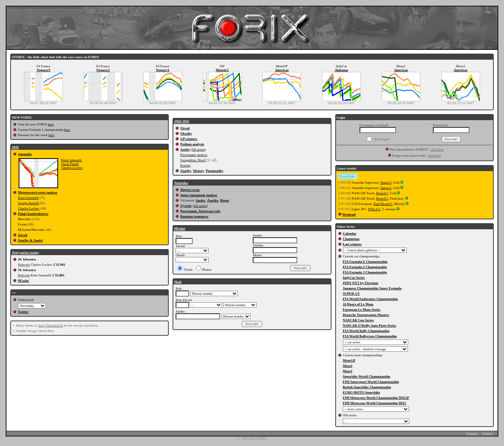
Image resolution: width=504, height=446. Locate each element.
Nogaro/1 (162, 70)
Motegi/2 (222, 70)
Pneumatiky (215, 171)
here (51, 124)
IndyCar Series (354, 278)
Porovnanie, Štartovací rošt (200, 211)
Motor (224, 200)
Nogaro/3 (44, 70)
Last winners (352, 244)
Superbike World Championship (367, 376)
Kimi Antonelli (71, 160)
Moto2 (348, 366)
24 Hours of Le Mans (358, 304)
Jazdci (185, 149)
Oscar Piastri (70, 164)
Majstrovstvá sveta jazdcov (38, 192)
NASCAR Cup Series (358, 320)
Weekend (349, 214)
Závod (23, 235)
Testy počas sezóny (25, 252)
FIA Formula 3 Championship (365, 272)
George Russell (28, 203)
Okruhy (186, 133)
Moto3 (348, 371)
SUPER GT (351, 294)
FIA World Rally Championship (366, 331)
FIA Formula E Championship (365, 262)
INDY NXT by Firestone (361, 283)
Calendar (350, 233)
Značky (186, 171)
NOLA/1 (374, 209)
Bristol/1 (382, 193)
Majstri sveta (190, 190)
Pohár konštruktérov (33, 214)
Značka (213, 200)
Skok (178, 282)
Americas (282, 70)
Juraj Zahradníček (50, 325)
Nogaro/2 (103, 70)
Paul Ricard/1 (383, 204)
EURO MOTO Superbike (361, 392)
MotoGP (349, 360)
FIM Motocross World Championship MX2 (375, 403)
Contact (472, 433)
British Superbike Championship (367, 387)
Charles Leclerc (72, 168)
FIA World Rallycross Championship (370, 336)
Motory (199, 171)
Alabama (342, 70)
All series (198, 149)
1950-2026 (181, 121)
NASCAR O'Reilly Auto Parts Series (370, 325)
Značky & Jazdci (30, 240)
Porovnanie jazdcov (194, 155)
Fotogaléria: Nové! (193, 160)
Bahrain (24, 265)
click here (437, 149)
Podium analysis (192, 144)
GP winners (189, 139)
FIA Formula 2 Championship (365, 267)
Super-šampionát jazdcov (199, 195)
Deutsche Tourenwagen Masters (366, 315)
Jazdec (200, 200)
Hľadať (24, 281)
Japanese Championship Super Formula (372, 288)
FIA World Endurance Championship (370, 299)
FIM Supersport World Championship (371, 382)
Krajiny (185, 165)
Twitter (23, 312)
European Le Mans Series (362, 310)
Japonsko (25, 154)
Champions (351, 239)
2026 (15, 147)
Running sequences (194, 216)
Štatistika (181, 183)
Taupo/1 (386, 188)
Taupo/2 (386, 183)
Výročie (186, 206)
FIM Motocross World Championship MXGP (376, 398)
